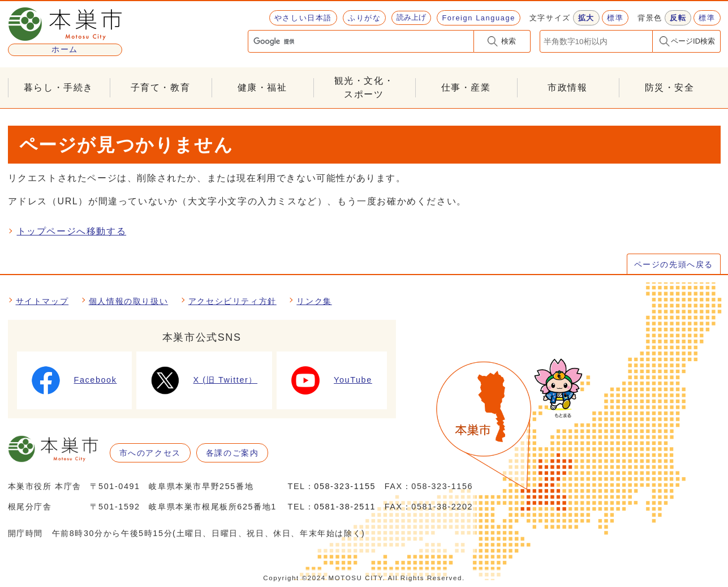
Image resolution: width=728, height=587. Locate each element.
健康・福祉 (262, 87)
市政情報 (567, 87)
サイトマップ (42, 301)
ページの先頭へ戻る (674, 264)
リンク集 (314, 301)
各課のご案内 (232, 453)
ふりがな (364, 18)
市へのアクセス (150, 453)
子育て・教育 (161, 87)
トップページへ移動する (72, 231)
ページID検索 (693, 41)
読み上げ (411, 17)
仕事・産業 (466, 87)
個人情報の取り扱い (128, 301)
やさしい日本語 (303, 18)
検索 (509, 41)
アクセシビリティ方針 (232, 301)
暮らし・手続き (59, 87)
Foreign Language (478, 18)
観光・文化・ (364, 89)
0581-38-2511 (345, 507)
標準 (615, 18)
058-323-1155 (345, 486)
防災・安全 (670, 87)
